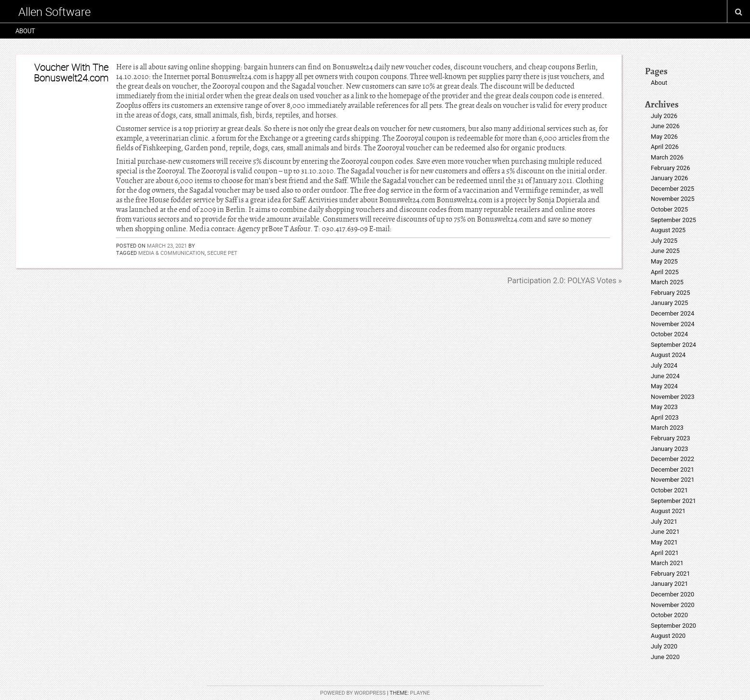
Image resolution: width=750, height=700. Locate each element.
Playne (420, 693)
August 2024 (668, 355)
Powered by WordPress (353, 693)
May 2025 (664, 261)
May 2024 (664, 386)
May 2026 (664, 137)
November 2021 (673, 480)
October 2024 (669, 334)
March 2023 (667, 428)
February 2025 (671, 293)
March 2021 (667, 563)
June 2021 (665, 532)
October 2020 (669, 615)
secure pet (222, 253)
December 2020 (672, 594)
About (25, 31)
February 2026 (671, 168)
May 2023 (664, 407)
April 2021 (665, 553)
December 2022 (672, 459)
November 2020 (673, 605)
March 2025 (667, 282)
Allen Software (54, 12)
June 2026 (665, 126)
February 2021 (671, 574)
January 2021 (670, 584)
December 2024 (672, 313)
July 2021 (664, 522)
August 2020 (668, 636)
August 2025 (668, 230)
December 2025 (672, 189)
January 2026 (670, 178)
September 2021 (673, 501)
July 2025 (664, 241)
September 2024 (673, 345)
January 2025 (670, 303)
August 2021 (668, 511)
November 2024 (673, 324)
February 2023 (671, 438)
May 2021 (664, 542)
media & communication (171, 253)
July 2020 (664, 646)
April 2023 (665, 417)
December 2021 (672, 469)
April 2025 (665, 272)
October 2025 (669, 209)
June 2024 (665, 376)
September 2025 (673, 220)
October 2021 (669, 490)
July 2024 (664, 365)
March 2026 (667, 157)
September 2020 (673, 626)
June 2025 (665, 251)
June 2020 (665, 657)
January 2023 (670, 449)
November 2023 (673, 397)
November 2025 (673, 199)
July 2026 (664, 116)
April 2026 (665, 147)
